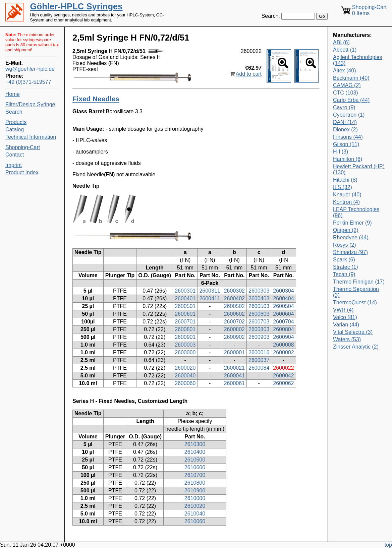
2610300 (195, 444)
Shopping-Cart (23, 147)
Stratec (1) (346, 267)
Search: (271, 16)
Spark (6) (344, 260)
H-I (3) (341, 152)
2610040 (195, 514)
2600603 (259, 314)
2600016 (259, 352)
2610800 (195, 483)
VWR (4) (343, 310)
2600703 (259, 322)
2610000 (195, 498)
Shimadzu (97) (350, 252)
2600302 (234, 291)
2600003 (185, 345)
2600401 (185, 298)
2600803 (259, 329)
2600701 (185, 322)
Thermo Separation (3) (356, 292)
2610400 (195, 452)
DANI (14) (345, 122)
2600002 (283, 352)
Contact (15, 155)
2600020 (185, 368)
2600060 (185, 383)
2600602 (234, 314)
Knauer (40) (347, 195)
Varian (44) (346, 325)
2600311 (210, 291)
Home (13, 94)
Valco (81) (345, 317)
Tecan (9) (344, 274)
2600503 (259, 306)
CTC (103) (346, 93)
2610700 (195, 475)
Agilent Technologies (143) (357, 60)
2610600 (195, 467)
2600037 (259, 360)
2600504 (283, 306)
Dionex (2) (345, 130)
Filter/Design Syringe (30, 104)
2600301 (185, 291)
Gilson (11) (346, 144)
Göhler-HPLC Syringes (76, 6)
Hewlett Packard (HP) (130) (359, 169)
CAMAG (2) (347, 85)
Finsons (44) (348, 137)
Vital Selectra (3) (353, 332)
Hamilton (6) (348, 159)
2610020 (195, 506)
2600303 (259, 291)
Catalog (15, 130)
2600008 (283, 345)
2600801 (185, 329)
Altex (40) (344, 71)
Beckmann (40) (351, 78)
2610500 (195, 460)
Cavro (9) (344, 107)
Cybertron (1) (349, 115)
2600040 (185, 376)
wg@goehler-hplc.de (30, 69)
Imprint (14, 165)
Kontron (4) (346, 202)
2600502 (234, 306)
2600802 (234, 329)
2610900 (195, 491)
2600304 (283, 291)
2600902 (234, 337)
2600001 (234, 352)
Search (14, 112)
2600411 (210, 298)
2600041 (234, 376)
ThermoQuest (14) (355, 302)
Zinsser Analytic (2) (356, 347)
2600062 (283, 383)
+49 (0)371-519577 (28, 82)
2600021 (234, 368)
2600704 (283, 322)
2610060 (195, 521)
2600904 (283, 337)
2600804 (283, 329)
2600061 (234, 383)
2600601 (185, 314)
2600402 (234, 298)
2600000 (185, 352)
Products (16, 122)
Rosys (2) (344, 245)
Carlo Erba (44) (351, 100)
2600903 (259, 337)
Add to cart (249, 74)
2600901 (185, 337)
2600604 (283, 314)
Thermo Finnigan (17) (359, 282)
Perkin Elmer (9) (352, 223)
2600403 (259, 298)
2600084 (259, 368)
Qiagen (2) (346, 230)
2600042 (283, 376)
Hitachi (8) (345, 180)
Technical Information (31, 137)
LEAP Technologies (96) (356, 212)
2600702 (234, 322)
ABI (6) (341, 42)
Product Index (22, 172)
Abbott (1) (345, 50)
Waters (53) (347, 339)
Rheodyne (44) (351, 237)
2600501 (185, 306)
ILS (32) (343, 187)
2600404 (283, 298)
